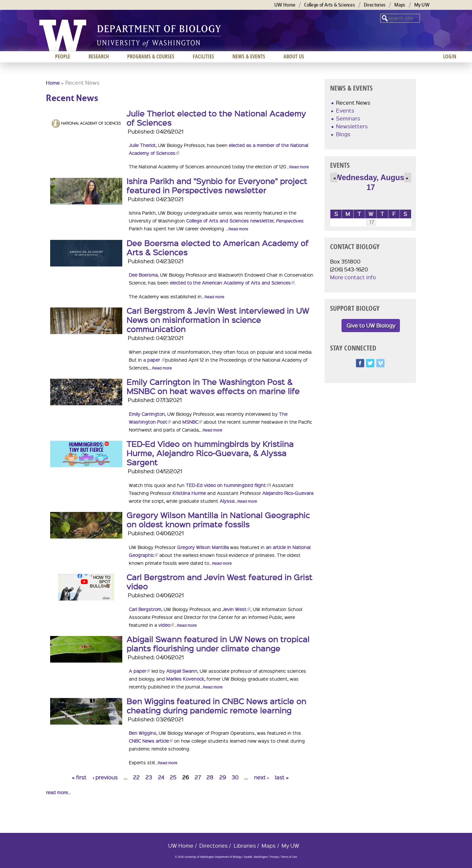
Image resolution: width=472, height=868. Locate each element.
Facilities (203, 56)
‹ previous (105, 777)
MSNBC (192, 422)
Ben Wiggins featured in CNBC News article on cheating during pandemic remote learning (216, 706)
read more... (58, 792)
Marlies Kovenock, (186, 679)
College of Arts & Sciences (330, 5)
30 (235, 777)
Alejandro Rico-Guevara (288, 493)
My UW (422, 5)
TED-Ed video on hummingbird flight (228, 485)
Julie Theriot (142, 145)
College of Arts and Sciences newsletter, (245, 221)
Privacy (275, 857)
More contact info (353, 277)
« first (79, 777)
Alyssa (227, 501)
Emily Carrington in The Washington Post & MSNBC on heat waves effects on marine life (213, 386)
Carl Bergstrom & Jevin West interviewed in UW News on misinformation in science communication (218, 320)
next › (261, 777)
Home (53, 83)
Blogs (343, 134)
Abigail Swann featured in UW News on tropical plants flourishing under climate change (218, 644)
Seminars (348, 118)
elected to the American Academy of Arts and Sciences (232, 283)
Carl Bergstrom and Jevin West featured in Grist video (219, 582)
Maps (400, 5)
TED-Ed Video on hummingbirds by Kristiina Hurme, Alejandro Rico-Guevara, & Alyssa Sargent (210, 453)
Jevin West (236, 609)
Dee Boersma (143, 275)
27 (198, 777)
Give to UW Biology (371, 325)
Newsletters (352, 126)
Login (450, 56)
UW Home (285, 5)
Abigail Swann (182, 671)
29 (223, 777)
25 (173, 777)
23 (149, 777)
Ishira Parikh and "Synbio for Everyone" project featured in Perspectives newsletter (217, 185)
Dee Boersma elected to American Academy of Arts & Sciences (217, 247)
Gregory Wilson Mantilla (203, 547)
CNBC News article (151, 741)
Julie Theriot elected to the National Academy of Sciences (216, 118)
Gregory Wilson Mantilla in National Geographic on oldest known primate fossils (218, 519)
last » (282, 777)
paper (156, 360)
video (166, 625)
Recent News (353, 103)
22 (136, 777)
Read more (299, 167)
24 (161, 777)
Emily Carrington (147, 414)
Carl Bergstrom (145, 609)
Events (345, 110)
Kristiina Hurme (189, 493)
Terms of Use (289, 857)
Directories (375, 5)
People (63, 56)
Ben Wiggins (143, 733)
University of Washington (63, 35)
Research (99, 56)
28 (210, 777)
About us (294, 56)
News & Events (249, 56)
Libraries (245, 846)
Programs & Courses (151, 56)
